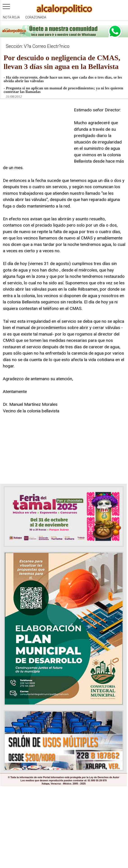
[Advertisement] (37, 135)
